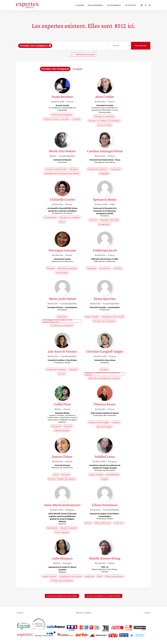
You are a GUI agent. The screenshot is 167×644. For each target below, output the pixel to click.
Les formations (114, 5)
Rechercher (141, 46)
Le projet (80, 5)
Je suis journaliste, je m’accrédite (62, 596)
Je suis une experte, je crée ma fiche (103, 596)
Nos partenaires (95, 5)
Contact (20, 613)
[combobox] (63, 46)
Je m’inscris (130, 5)
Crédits (147, 613)
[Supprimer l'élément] (50, 46)
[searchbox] (79, 46)
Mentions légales (84, 613)
